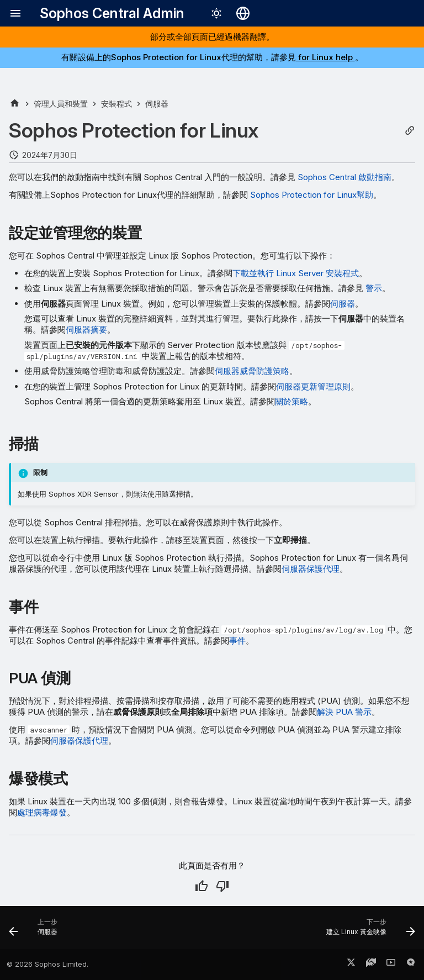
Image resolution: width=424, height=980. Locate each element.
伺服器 (343, 304)
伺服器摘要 (86, 330)
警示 (374, 288)
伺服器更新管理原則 (313, 386)
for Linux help (325, 57)
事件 (237, 641)
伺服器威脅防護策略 (252, 371)
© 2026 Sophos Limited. (47, 964)
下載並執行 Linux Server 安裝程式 (296, 273)
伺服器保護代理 (311, 569)
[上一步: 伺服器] (35, 931)
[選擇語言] (243, 13)
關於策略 (291, 401)
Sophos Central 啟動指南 (344, 177)
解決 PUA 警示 (344, 712)
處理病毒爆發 (42, 812)
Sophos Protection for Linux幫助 (312, 195)
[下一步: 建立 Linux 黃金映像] (369, 931)
